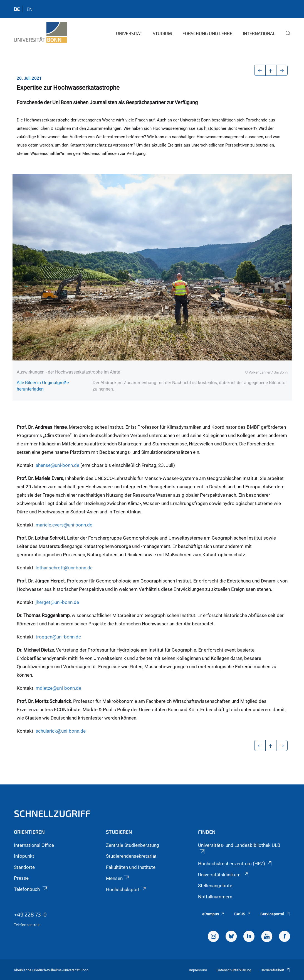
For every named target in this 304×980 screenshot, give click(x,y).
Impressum (198, 970)
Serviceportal (275, 914)
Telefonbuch (31, 889)
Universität (129, 33)
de (17, 9)
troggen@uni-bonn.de (58, 637)
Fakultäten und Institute (131, 867)
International (259, 33)
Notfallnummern (215, 897)
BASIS (243, 914)
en (30, 9)
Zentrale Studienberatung (133, 845)
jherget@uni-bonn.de (57, 602)
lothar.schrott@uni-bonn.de (64, 568)
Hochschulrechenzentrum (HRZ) (235, 864)
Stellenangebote (215, 886)
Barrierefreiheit (275, 970)
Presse (21, 878)
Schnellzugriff (52, 813)
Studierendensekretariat (131, 856)
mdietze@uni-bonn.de (58, 688)
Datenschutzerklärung (234, 970)
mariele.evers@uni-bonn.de (64, 525)
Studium (162, 33)
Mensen (118, 878)
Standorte (24, 867)
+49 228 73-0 (30, 914)
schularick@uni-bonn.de (61, 731)
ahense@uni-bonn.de (57, 465)
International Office (34, 845)
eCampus (213, 914)
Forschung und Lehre (207, 33)
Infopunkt (24, 856)
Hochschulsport (127, 889)
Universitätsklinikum (224, 875)
